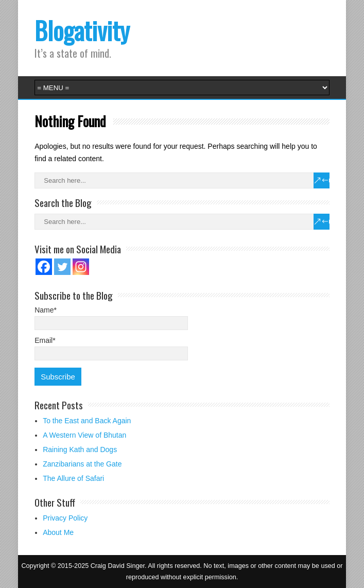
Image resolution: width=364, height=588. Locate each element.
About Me (58, 532)
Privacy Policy (65, 518)
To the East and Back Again (87, 421)
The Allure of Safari (73, 478)
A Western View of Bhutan (84, 435)
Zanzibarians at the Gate (82, 464)
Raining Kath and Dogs (80, 449)
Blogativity (82, 30)
